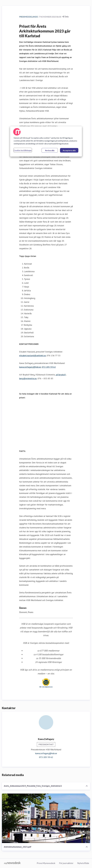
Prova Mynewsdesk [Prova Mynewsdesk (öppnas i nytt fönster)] (46, 863)
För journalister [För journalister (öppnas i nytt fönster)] (66, 863)
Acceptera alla (69, 150)
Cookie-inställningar (23, 150)
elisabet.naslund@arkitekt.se (32, 356)
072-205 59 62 (49, 367)
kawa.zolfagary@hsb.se (30, 367)
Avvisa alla (50, 150)
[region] (46, 141)
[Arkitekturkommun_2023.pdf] (46, 818)
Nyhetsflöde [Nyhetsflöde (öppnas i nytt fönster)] (83, 863)
